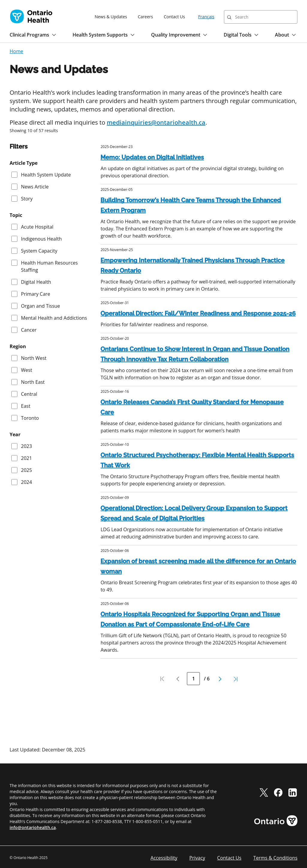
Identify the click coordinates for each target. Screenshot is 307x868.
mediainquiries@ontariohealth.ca (156, 122)
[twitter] (264, 792)
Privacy (197, 858)
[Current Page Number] (193, 679)
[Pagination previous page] (178, 679)
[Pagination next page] (220, 679)
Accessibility (164, 858)
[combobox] (261, 17)
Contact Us (174, 17)
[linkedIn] (293, 792)
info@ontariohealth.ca (33, 827)
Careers (145, 17)
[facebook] (278, 792)
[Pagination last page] (236, 679)
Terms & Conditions (275, 858)
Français (206, 17)
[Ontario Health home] (31, 16)
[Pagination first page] (162, 679)
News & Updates (111, 17)
